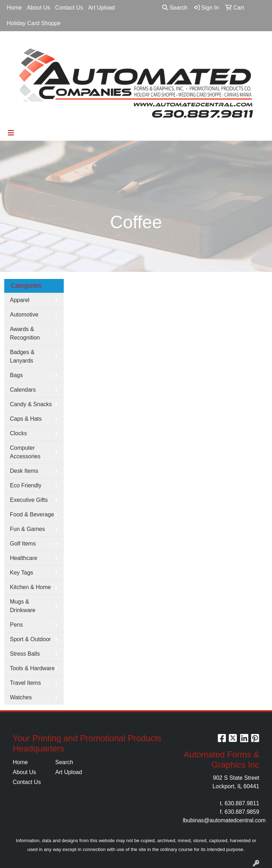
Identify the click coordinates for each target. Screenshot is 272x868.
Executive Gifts (29, 500)
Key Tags (22, 573)
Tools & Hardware (32, 668)
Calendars (23, 390)
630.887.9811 (242, 803)
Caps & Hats (26, 419)
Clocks (18, 433)
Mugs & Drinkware (23, 606)
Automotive (24, 315)
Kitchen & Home (30, 587)
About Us (39, 8)
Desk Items (24, 471)
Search (175, 8)
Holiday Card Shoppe (34, 23)
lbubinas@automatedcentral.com (224, 820)
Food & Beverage (32, 514)
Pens (16, 625)
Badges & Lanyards (22, 356)
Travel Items (25, 683)
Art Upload (102, 8)
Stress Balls (25, 654)
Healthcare (24, 558)
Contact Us (69, 8)
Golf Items (23, 544)
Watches (21, 697)
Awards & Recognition (25, 333)
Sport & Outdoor (30, 639)
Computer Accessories (25, 452)
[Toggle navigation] (11, 133)
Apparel (20, 300)
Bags (16, 375)
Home (14, 8)
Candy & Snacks (31, 404)
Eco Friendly (26, 485)
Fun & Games (27, 529)
